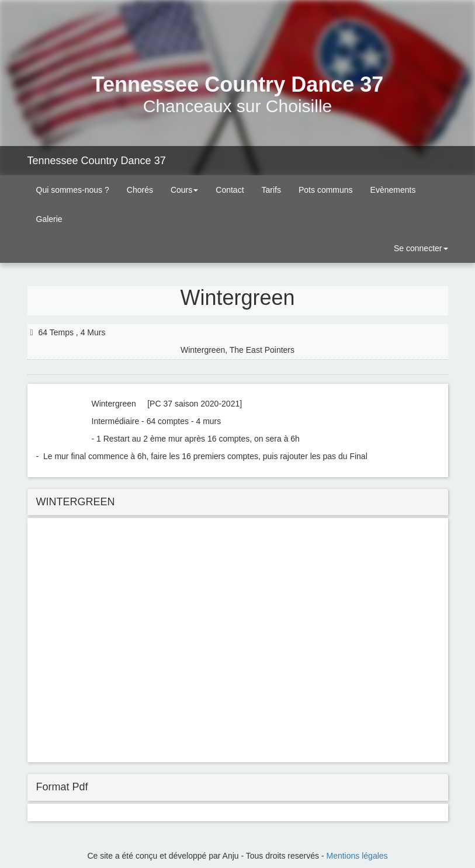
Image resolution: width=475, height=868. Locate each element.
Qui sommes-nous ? (73, 190)
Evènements (393, 190)
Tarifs (271, 190)
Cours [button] (184, 190)
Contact (230, 190)
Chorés (140, 190)
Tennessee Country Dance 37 (97, 161)
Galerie (49, 219)
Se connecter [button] (419, 248)
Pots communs (326, 190)
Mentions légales (357, 856)
